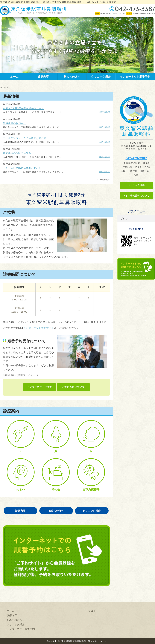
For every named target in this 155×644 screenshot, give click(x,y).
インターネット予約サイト (39, 328)
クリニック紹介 (101, 77)
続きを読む (104, 112)
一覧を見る (105, 180)
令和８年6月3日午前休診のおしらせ (24, 108)
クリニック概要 (136, 185)
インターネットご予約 (40, 387)
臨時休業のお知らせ (14, 123)
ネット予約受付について (136, 196)
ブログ (124, 219)
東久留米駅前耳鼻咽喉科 (74, 641)
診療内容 (43, 77)
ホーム (14, 77)
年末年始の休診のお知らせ (18, 153)
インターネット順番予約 (135, 77)
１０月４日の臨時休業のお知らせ (22, 168)
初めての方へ (72, 77)
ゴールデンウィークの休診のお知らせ (25, 138)
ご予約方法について (73, 387)
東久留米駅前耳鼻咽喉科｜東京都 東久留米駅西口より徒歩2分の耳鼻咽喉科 (33, 11)
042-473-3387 (136, 158)
